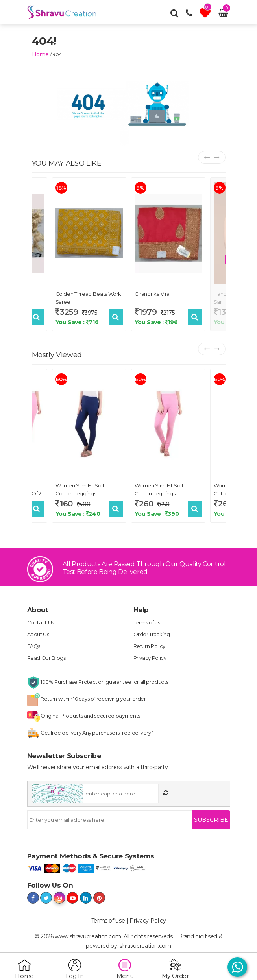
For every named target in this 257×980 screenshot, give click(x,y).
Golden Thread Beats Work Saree (89, 298)
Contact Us (41, 622)
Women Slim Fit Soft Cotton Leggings (80, 489)
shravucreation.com (145, 946)
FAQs (34, 646)
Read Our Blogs (46, 658)
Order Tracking (152, 634)
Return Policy (149, 646)
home (41, 54)
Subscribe (211, 820)
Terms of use (149, 622)
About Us (38, 634)
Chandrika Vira (152, 294)
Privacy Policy (150, 658)
